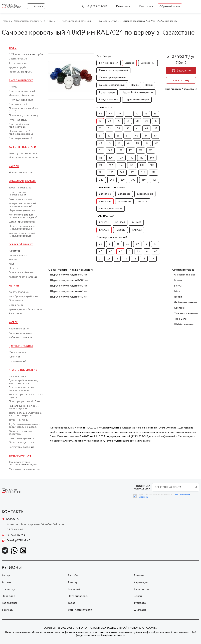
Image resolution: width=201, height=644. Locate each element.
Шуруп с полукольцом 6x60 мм (68, 291)
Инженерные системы (23, 370)
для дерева (124, 194)
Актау (6, 576)
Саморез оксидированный (113, 70)
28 (137, 121)
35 (109, 128)
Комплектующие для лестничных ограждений (23, 216)
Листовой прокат (21, 81)
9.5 (110, 114)
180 (142, 165)
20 (109, 121)
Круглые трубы (18, 67)
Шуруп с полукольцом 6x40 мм (69, 297)
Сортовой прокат (21, 245)
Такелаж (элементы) (186, 313)
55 (118, 136)
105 (131, 151)
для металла (124, 201)
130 (131, 158)
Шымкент (140, 610)
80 (138, 143)
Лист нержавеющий (21, 138)
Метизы (14, 286)
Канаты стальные (19, 292)
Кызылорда (141, 589)
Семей (138, 596)
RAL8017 (121, 230)
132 (142, 158)
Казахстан (145, 6)
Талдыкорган (10, 603)
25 (128, 121)
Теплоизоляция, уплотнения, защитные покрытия (25, 414)
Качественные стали (22, 147)
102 (120, 151)
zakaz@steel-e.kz (16, 541)
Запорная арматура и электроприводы (21, 389)
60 (137, 136)
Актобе (73, 576)
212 (143, 173)
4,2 (101, 251)
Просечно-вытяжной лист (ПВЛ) (24, 110)
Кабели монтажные (20, 333)
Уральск (7, 610)
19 (100, 121)
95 (100, 151)
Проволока (16, 301)
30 (156, 121)
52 (109, 136)
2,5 (101, 244)
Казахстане (189, 89)
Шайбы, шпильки (184, 324)
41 (137, 128)
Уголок (13, 260)
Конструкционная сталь (23, 153)
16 (155, 114)
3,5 (118, 244)
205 (133, 173)
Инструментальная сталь (23, 158)
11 (128, 114)
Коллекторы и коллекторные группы (26, 396)
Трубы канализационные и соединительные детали (24, 426)
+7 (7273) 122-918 (97, 6)
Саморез (129, 63)
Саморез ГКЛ (148, 63)
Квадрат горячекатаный (23, 277)
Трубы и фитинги (19, 420)
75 (119, 143)
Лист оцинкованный (21, 100)
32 (100, 128)
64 (146, 136)
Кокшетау (8, 589)
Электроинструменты (22, 438)
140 (152, 158)
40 (128, 128)
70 (100, 143)
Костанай (74, 589)
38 (119, 128)
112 (151, 151)
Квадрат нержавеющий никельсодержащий (22, 205)
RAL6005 (136, 223)
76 (128, 143)
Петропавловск (78, 596)
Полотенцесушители (21, 443)
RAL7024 (104, 230)
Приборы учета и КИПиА (24, 402)
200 (111, 173)
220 (153, 173)
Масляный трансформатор (25, 469)
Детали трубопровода (22, 222)
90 (147, 143)
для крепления (145, 194)
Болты (178, 280)
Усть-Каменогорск (80, 610)
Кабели (13, 323)
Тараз (71, 603)
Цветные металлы (21, 346)
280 (123, 180)
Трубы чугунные (18, 63)
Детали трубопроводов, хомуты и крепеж (23, 382)
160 (121, 165)
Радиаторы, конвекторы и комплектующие (24, 407)
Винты (178, 286)
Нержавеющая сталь (22, 182)
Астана (7, 582)
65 (155, 136)
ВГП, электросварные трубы (26, 54)
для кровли (105, 201)
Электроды (15, 314)
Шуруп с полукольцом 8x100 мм (69, 280)
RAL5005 (120, 223)
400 (154, 180)
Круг (11, 264)
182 (152, 165)
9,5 (101, 114)
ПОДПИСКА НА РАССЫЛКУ (142, 487)
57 (127, 136)
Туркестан (140, 603)
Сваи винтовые (18, 59)
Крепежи (179, 308)
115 (101, 158)
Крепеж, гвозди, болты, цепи (26, 309)
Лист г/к (14, 87)
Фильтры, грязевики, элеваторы (20, 433)
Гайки (177, 291)
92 (156, 143)
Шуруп (149, 85)
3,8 (128, 244)
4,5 (111, 251)
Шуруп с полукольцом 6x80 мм (68, 286)
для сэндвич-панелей (111, 209)
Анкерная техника (184, 275)
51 (100, 136)
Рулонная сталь (18, 120)
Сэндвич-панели (18, 376)
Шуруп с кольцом (109, 100)
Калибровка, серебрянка (24, 296)
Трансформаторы (20, 456)
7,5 (109, 259)
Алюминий (15, 357)
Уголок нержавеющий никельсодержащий (22, 235)
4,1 (155, 244)
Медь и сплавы (18, 352)
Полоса (13, 268)
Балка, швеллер (18, 255)
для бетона (105, 194)
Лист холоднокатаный (22, 91)
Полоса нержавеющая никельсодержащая (22, 228)
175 (132, 165)
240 (101, 180)
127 (121, 158)
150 (101, 165)
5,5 (138, 251)
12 (137, 114)
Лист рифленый (18, 104)
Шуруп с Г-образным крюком (137, 92)
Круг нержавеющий (20, 199)
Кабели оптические (21, 337)
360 (144, 180)
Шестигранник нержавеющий (17, 193)
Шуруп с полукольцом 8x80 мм (68, 275)
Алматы (139, 576)
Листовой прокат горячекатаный (19, 126)
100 (110, 151)
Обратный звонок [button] (170, 6)
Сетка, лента (16, 305)
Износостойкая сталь (22, 96)
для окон (143, 201)
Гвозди (178, 297)
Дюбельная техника (186, 302)
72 (110, 143)
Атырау (73, 582)
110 (141, 151)
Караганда (141, 582)
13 (146, 114)
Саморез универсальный (112, 78)
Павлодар (8, 596)
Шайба (135, 85)
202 (122, 173)
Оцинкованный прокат (22, 273)
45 (146, 128)
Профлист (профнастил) (23, 116)
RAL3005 (104, 223)
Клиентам (122, 6)
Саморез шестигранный (112, 85)
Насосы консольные (21, 173)
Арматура (15, 251)
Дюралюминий (17, 361)
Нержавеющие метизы (22, 210)
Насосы (14, 167)
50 (156, 128)
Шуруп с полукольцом (137, 100)
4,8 (121, 251)
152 (111, 165)
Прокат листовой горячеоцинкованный (21, 133)
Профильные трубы (21, 72)
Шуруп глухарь (107, 92)
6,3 (156, 251)
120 (111, 158)
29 (147, 121)
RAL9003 (137, 230)
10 (120, 114)
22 (119, 121)
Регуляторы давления (21, 447)
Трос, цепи (180, 319)
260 (112, 180)
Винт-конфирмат (109, 63)
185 (101, 173)
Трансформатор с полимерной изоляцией (23, 463)
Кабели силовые (19, 329)
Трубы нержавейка (20, 188)
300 (133, 180)
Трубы (13, 48)
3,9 (137, 244)
